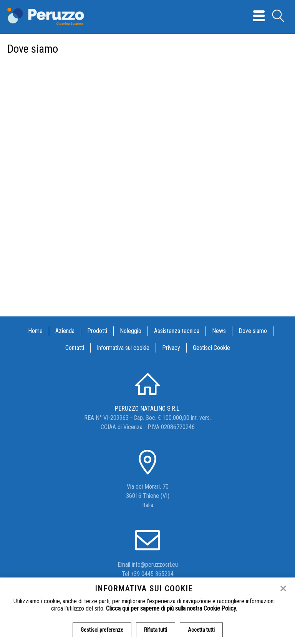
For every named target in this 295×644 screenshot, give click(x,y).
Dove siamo (253, 331)
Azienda (65, 331)
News (219, 331)
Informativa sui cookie (123, 348)
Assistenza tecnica (177, 331)
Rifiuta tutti (156, 630)
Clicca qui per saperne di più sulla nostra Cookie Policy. (172, 608)
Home (35, 331)
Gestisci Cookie (211, 348)
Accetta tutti (201, 630)
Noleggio (131, 331)
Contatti (75, 348)
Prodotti (97, 331)
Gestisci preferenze (102, 630)
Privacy (171, 348)
